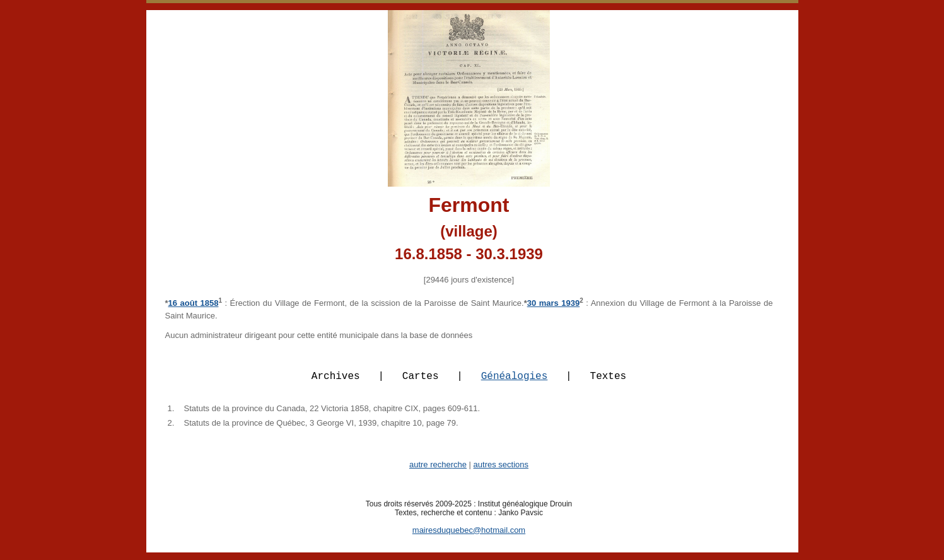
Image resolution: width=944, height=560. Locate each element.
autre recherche (438, 472)
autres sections (501, 472)
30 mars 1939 (554, 303)
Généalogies (515, 383)
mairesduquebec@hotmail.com (469, 538)
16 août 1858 (194, 303)
